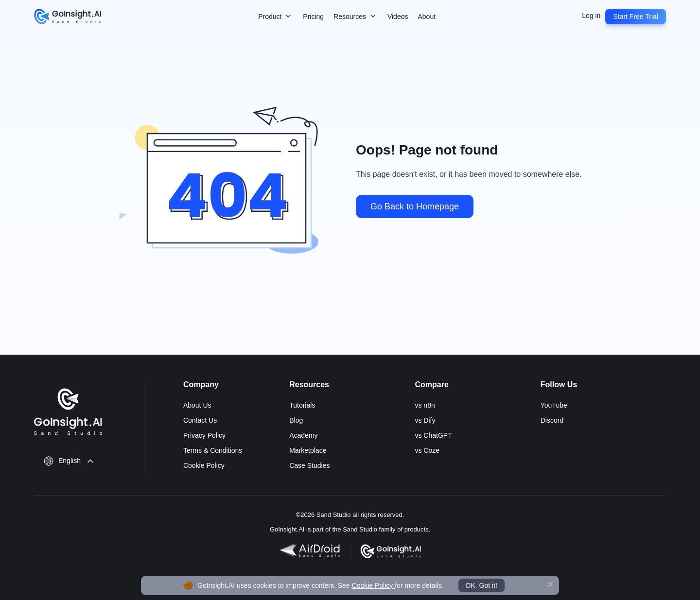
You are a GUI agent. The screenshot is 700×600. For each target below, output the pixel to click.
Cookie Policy (204, 465)
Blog (296, 420)
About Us (197, 405)
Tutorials (302, 405)
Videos (398, 17)
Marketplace (308, 450)
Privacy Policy (204, 435)
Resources (356, 17)
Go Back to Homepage (415, 206)
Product (276, 17)
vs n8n (425, 405)
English (70, 461)
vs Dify (425, 420)
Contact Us (200, 420)
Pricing (313, 17)
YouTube (554, 405)
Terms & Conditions (213, 450)
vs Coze (427, 450)
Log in (591, 16)
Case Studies (309, 465)
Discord (552, 420)
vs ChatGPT (433, 435)
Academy (303, 435)
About (427, 17)
